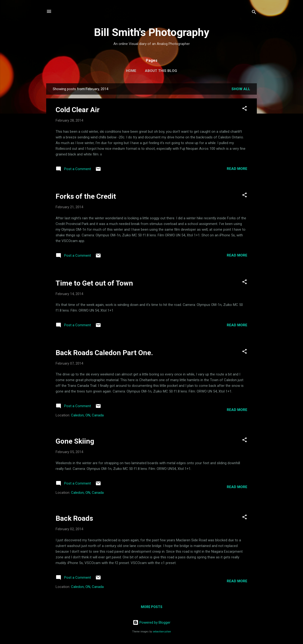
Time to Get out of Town (94, 283)
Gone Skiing (75, 441)
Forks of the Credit (86, 196)
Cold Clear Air (78, 110)
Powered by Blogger (152, 622)
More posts (152, 607)
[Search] (254, 13)
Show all (241, 89)
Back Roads (74, 518)
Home (131, 71)
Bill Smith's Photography (152, 32)
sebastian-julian (162, 632)
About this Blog (161, 71)
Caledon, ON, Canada (87, 415)
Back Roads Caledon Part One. (104, 353)
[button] (245, 109)
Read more (237, 169)
